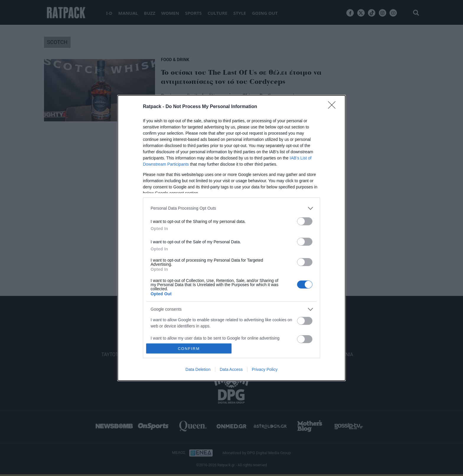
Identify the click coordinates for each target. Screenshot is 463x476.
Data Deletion (198, 369)
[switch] (305, 221)
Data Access (231, 369)
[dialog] (231, 238)
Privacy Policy (265, 369)
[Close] (334, 107)
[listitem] (231, 208)
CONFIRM (189, 349)
